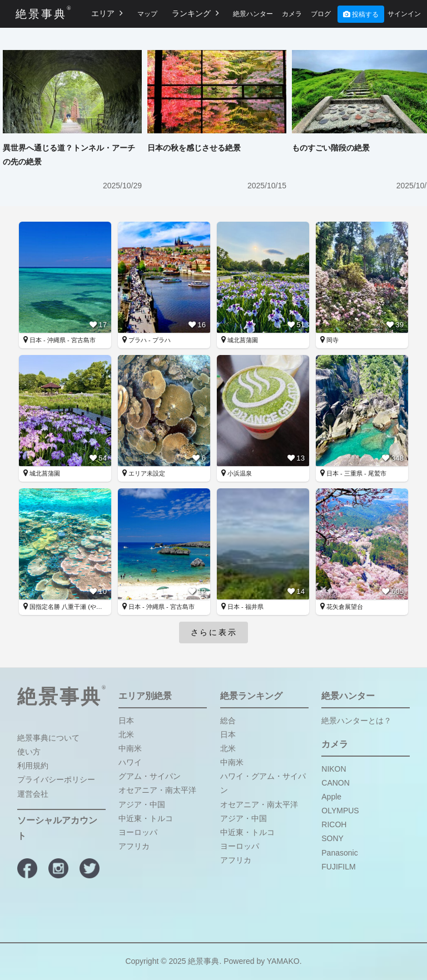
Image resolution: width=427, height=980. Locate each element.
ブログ (321, 14)
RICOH (334, 824)
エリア (107, 13)
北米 (126, 734)
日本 (126, 721)
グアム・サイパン (150, 776)
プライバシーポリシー (56, 779)
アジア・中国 (142, 804)
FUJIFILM (338, 867)
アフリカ (134, 846)
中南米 (130, 748)
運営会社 (33, 794)
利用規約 (33, 766)
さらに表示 (214, 632)
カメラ (292, 14)
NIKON (334, 769)
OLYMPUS (340, 811)
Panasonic (339, 853)
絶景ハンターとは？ (356, 721)
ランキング (195, 13)
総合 (228, 721)
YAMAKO (283, 961)
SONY (332, 838)
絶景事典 (41, 12)
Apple (331, 797)
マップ (147, 14)
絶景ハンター (253, 14)
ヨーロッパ (138, 832)
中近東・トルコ (146, 818)
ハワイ (130, 762)
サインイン (404, 14)
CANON (336, 783)
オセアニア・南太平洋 (157, 790)
